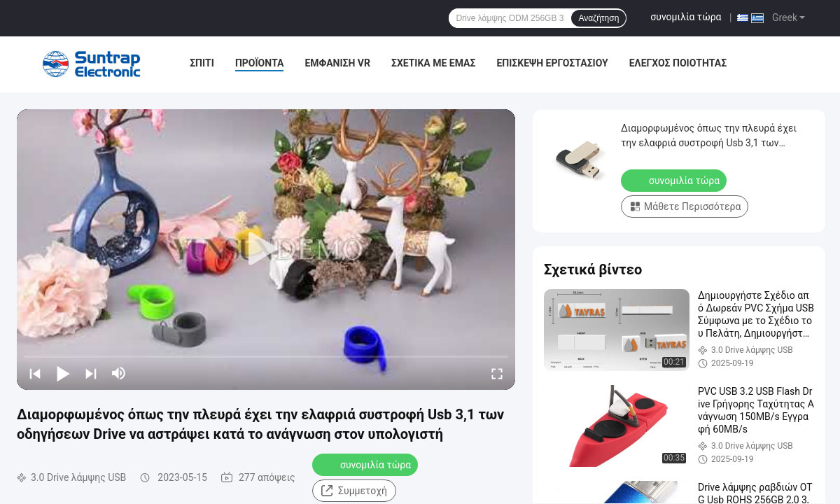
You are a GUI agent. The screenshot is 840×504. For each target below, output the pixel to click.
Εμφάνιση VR (337, 63)
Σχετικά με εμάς (433, 63)
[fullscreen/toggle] (497, 373)
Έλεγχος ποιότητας (678, 63)
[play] (266, 249)
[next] (91, 373)
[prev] (35, 373)
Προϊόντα (260, 63)
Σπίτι (202, 63)
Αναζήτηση (598, 18)
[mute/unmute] (119, 373)
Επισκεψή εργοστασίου (552, 63)
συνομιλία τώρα (686, 17)
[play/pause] (63, 373)
